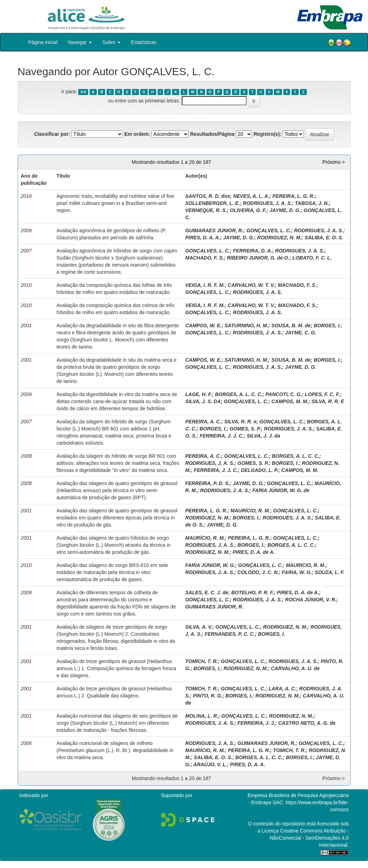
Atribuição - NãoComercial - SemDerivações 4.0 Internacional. (309, 838)
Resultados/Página (212, 134)
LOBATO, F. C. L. (312, 258)
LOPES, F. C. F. (322, 394)
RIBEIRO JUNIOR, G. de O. (258, 258)
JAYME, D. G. (285, 210)
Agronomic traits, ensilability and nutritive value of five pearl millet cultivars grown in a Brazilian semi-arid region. (115, 203)
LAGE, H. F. (199, 394)
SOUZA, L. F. (330, 572)
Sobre (111, 42)
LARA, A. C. (282, 689)
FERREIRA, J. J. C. (221, 436)
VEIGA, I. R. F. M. (205, 285)
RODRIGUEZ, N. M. (279, 238)
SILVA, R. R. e (240, 422)
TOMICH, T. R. (202, 661)
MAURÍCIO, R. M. (250, 511)
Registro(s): (268, 134)
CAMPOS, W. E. (203, 325)
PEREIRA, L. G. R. (293, 196)
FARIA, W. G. (297, 572)
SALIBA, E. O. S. (324, 238)
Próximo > (333, 162)
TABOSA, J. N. (312, 203)
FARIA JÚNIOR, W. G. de (281, 490)
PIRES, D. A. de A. (254, 552)
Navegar (80, 42)
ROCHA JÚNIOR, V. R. (311, 600)
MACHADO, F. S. (205, 258)
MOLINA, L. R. (202, 716)
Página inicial (43, 42)
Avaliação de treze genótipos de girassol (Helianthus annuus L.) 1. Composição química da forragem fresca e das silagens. (116, 668)
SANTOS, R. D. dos (208, 196)
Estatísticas (144, 42)
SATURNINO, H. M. (246, 325)
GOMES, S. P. (245, 429)
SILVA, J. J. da (263, 436)
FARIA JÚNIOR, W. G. (210, 565)
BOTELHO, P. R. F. (253, 592)
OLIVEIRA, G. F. (248, 210)
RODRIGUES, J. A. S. (268, 203)
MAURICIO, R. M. (306, 565)
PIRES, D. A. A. (203, 238)
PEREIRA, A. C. (203, 422)
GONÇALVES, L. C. (269, 230)
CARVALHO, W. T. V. (251, 285)
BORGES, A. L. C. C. (239, 394)
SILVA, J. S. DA (203, 401)
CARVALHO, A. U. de (295, 668)
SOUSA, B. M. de (291, 325)
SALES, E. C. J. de (207, 592)
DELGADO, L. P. (260, 470)
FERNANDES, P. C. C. (230, 634)
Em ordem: (137, 134)
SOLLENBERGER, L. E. (213, 203)
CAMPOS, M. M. (290, 401)
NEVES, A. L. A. (251, 196)
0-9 (83, 92)
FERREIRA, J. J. (256, 723)
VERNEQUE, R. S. (206, 210)
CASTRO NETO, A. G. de (307, 723)
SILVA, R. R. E (328, 401)
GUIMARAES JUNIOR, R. (214, 230)
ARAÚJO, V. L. (210, 764)
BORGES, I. (327, 325)
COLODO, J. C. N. (258, 572)
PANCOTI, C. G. (284, 394)
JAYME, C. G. (301, 333)
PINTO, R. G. (208, 696)
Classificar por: (52, 134)
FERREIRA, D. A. (253, 251)
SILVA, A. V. (199, 627)
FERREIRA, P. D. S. (208, 483)
